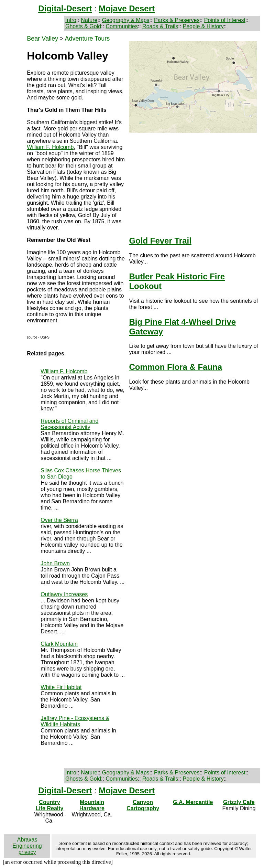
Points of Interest (225, 20)
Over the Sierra (59, 520)
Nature (89, 20)
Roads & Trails (160, 26)
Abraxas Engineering (27, 843)
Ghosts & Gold (83, 26)
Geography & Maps (126, 20)
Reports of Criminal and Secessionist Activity (69, 424)
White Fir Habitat (61, 687)
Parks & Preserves (177, 20)
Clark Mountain (59, 644)
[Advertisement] (193, 181)
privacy (27, 852)
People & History (203, 26)
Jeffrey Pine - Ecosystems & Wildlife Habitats (75, 721)
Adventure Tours (87, 39)
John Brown (55, 563)
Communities (122, 26)
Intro (71, 20)
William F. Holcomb (50, 147)
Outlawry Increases (64, 594)
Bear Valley (42, 39)
